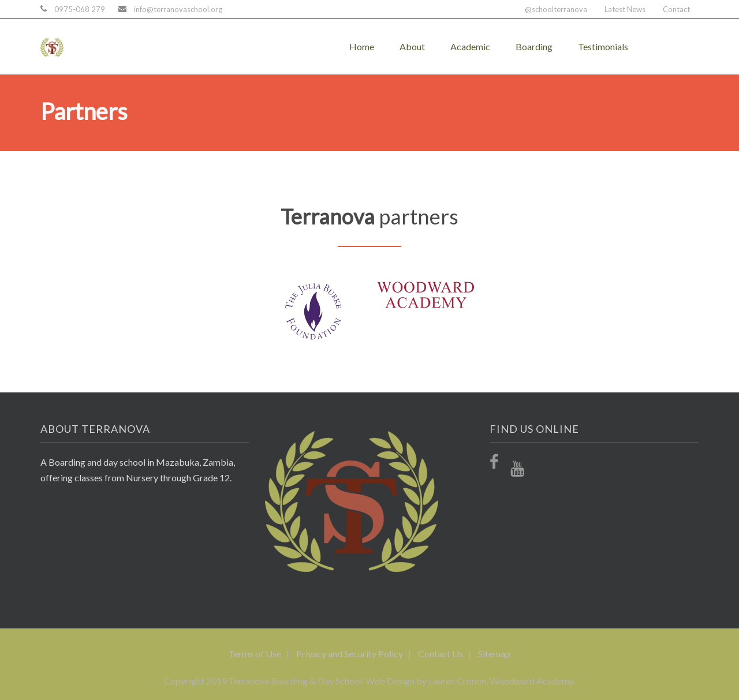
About (412, 46)
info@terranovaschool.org (178, 9)
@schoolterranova (556, 9)
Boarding (534, 46)
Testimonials (603, 46)
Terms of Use (255, 654)
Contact (676, 9)
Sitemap (494, 654)
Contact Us (441, 654)
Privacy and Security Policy (350, 654)
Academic (470, 46)
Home (362, 46)
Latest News (625, 9)
